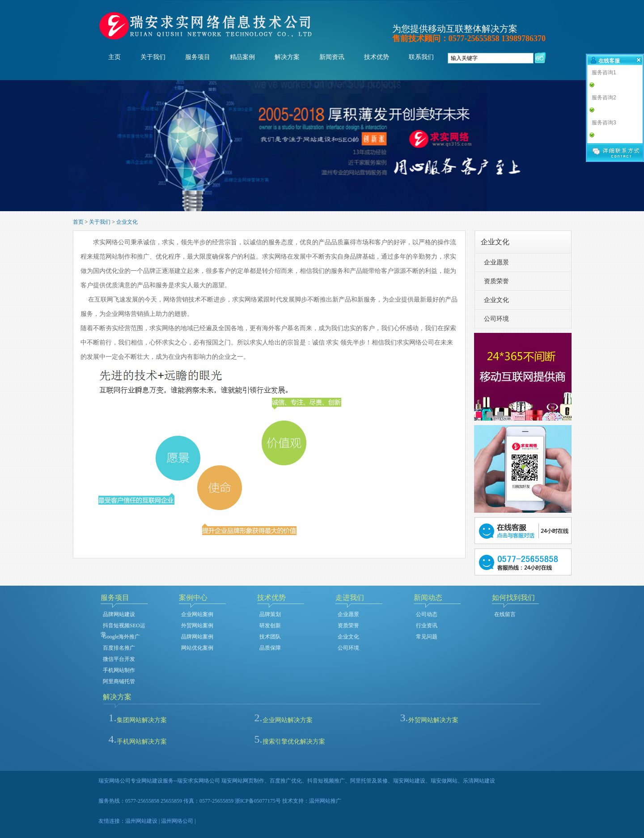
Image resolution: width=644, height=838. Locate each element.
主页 (114, 57)
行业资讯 (427, 625)
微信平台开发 (119, 659)
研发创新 (270, 625)
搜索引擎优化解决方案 (294, 742)
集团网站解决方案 (142, 720)
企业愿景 (496, 262)
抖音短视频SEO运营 (123, 626)
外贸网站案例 (197, 625)
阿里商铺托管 (119, 681)
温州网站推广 (325, 801)
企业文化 (127, 222)
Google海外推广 (121, 637)
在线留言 (505, 614)
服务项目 (198, 57)
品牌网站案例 (197, 637)
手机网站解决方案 (142, 742)
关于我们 (153, 57)
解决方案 (287, 57)
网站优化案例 (197, 648)
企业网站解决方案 (288, 720)
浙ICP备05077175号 (258, 801)
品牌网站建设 (119, 614)
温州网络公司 (177, 821)
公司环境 (496, 319)
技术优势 (377, 57)
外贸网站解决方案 (433, 720)
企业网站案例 (197, 614)
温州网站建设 (141, 821)
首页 (78, 222)
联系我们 (421, 57)
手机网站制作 (119, 670)
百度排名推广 (119, 648)
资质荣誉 (496, 281)
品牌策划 (270, 614)
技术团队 (270, 637)
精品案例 (242, 57)
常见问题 (427, 637)
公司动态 (427, 614)
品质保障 (270, 648)
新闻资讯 (332, 57)
